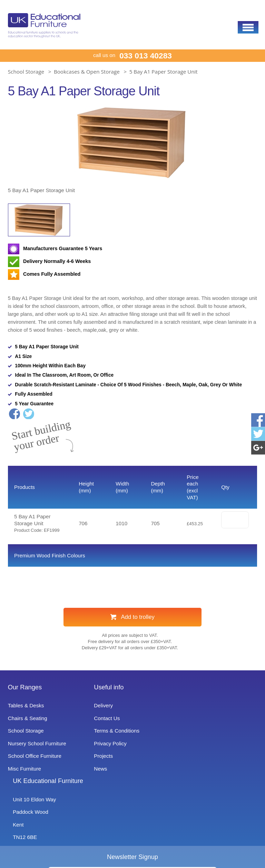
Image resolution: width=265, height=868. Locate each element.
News (100, 788)
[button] (248, 27)
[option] (132, 150)
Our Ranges (27, 706)
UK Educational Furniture (217, 706)
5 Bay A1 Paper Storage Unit (164, 72)
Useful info (109, 706)
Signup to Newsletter (132, 851)
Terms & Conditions (118, 750)
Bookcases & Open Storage (87, 72)
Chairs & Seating (29, 737)
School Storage (26, 72)
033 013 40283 (147, 56)
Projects (103, 775)
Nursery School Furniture (42, 762)
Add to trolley (138, 636)
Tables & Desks (28, 724)
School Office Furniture (39, 775)
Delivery (103, 724)
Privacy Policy (110, 762)
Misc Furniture (27, 788)
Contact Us (107, 737)
